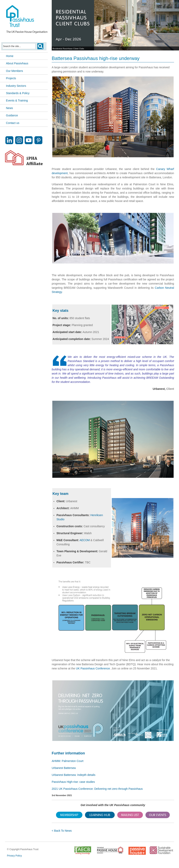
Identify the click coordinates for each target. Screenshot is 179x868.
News (9, 108)
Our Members (15, 71)
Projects (11, 78)
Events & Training (17, 100)
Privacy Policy (14, 856)
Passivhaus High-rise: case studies (73, 782)
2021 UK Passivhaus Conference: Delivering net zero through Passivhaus (97, 789)
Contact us (13, 123)
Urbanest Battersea (64, 768)
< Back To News (62, 831)
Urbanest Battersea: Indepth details (73, 775)
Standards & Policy (18, 93)
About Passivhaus (17, 63)
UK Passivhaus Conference (93, 668)
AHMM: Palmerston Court (68, 761)
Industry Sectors (16, 86)
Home (10, 56)
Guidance (12, 115)
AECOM (85, 540)
